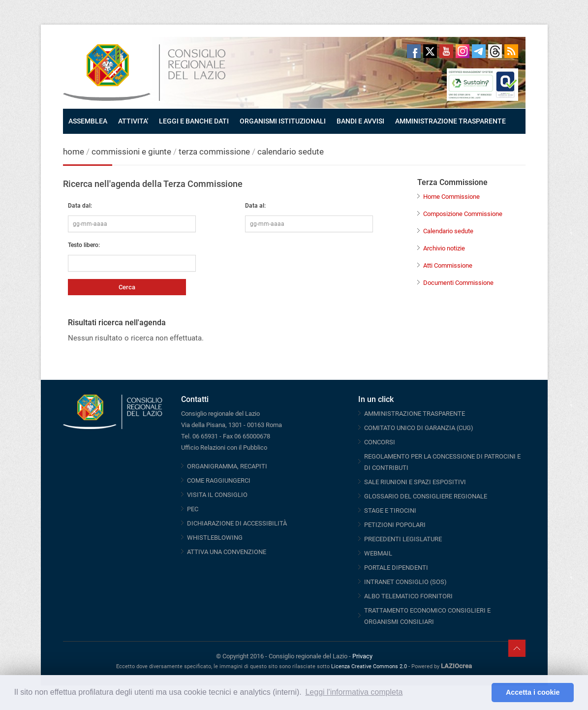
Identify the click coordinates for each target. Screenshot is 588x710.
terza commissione (214, 152)
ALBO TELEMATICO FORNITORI (408, 596)
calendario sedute (291, 152)
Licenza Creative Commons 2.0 (369, 666)
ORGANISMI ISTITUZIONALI (283, 121)
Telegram (479, 51)
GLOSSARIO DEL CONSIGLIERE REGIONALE (426, 496)
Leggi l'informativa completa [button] (354, 692)
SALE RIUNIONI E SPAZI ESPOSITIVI (415, 482)
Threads (495, 51)
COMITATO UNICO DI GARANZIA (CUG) (419, 428)
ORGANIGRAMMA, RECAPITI (227, 466)
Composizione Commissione (463, 214)
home (74, 152)
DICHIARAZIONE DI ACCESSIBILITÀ (237, 523)
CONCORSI (380, 442)
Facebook (414, 51)
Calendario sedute (448, 231)
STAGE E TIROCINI (390, 510)
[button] (481, 693)
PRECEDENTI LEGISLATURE (403, 539)
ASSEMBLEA (88, 121)
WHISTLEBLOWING (215, 538)
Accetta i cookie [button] (533, 692)
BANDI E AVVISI (360, 121)
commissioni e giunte (131, 152)
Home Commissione (451, 197)
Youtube (446, 51)
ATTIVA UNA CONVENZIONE (227, 552)
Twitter (430, 51)
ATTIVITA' (133, 121)
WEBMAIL (378, 553)
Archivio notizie (444, 248)
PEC (193, 509)
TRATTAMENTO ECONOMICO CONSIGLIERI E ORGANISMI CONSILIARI (427, 616)
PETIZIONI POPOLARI (395, 525)
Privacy (362, 656)
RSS (511, 51)
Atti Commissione (448, 265)
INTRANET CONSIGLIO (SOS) (405, 582)
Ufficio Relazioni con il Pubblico (224, 448)
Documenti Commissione (458, 283)
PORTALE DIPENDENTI (396, 568)
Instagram (463, 51)
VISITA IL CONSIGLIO (217, 495)
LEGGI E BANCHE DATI (194, 121)
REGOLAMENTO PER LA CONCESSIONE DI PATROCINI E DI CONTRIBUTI (442, 462)
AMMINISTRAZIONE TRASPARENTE (450, 121)
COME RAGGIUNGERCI (219, 480)
